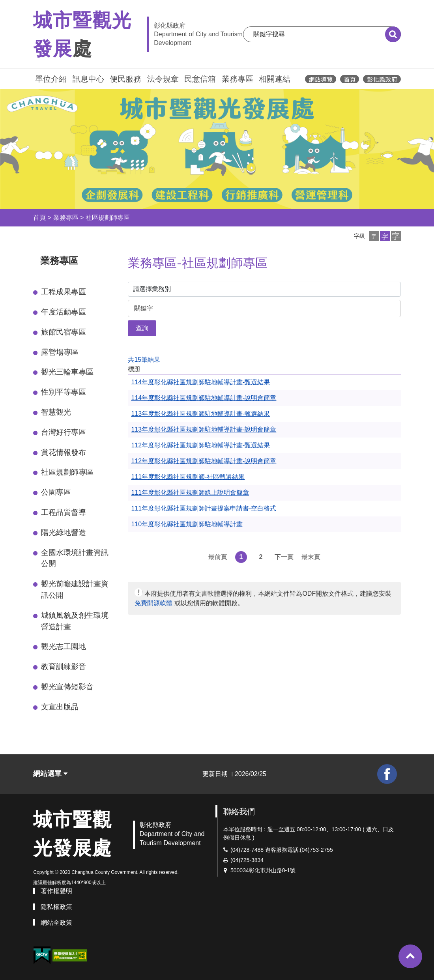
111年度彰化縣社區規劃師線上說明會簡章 (190, 493)
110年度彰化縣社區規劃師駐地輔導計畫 (187, 524)
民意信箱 (200, 79)
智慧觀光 (56, 412)
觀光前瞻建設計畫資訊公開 (75, 589)
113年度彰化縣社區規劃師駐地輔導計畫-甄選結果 (200, 414)
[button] (374, 236)
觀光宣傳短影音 (67, 687)
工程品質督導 (64, 512)
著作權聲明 (56, 891)
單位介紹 (51, 79)
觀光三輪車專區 (67, 372)
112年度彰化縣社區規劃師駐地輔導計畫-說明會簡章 (204, 461)
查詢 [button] (142, 328)
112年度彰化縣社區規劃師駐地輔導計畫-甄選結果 (200, 445)
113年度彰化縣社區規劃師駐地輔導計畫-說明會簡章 (204, 429)
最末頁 (311, 557)
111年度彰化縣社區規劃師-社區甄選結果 (188, 477)
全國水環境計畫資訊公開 (75, 558)
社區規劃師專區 (108, 218)
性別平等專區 (64, 392)
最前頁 (218, 557)
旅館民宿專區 (64, 332)
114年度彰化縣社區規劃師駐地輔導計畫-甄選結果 (200, 382)
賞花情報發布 (64, 452)
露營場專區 (60, 352)
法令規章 (163, 79)
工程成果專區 (64, 292)
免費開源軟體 (153, 603)
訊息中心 (88, 79)
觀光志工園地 (64, 646)
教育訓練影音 (64, 667)
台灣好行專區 (64, 432)
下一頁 (284, 557)
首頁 (39, 218)
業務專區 (238, 79)
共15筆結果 (144, 360)
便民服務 (125, 79)
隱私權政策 (56, 907)
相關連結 (275, 79)
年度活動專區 (64, 312)
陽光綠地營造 (64, 532)
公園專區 (56, 492)
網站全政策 (56, 923)
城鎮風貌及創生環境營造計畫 (75, 621)
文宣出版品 (60, 707)
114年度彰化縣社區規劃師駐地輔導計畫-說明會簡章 (204, 398)
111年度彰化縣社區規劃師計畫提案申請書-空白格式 (204, 508)
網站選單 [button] (50, 774)
